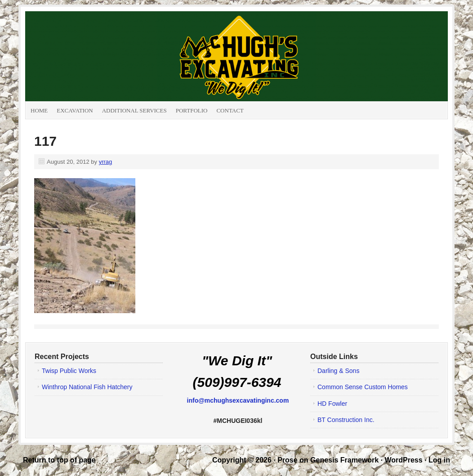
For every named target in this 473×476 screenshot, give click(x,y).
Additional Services (134, 110)
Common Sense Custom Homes (363, 387)
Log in (439, 460)
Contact (230, 110)
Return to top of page (59, 460)
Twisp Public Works (69, 371)
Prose (287, 460)
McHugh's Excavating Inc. (126, 56)
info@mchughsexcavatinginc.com (238, 400)
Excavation (75, 110)
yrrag (106, 162)
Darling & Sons (338, 371)
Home (39, 110)
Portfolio (192, 110)
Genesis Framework (344, 460)
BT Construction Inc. (346, 420)
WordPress (403, 460)
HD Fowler (332, 404)
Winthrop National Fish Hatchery (87, 387)
